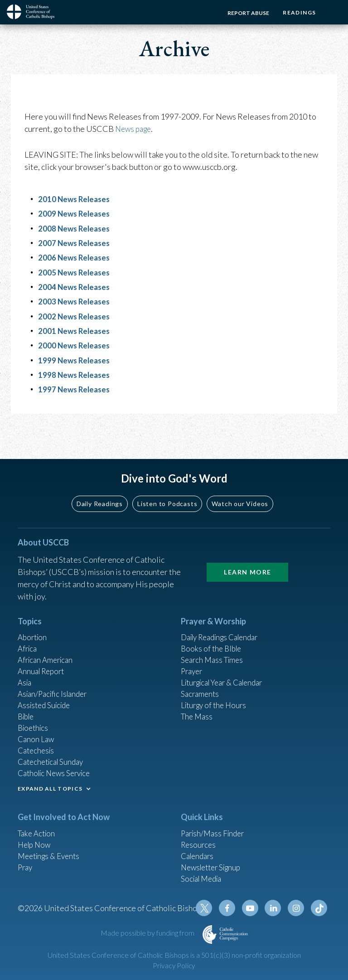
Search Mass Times (214, 643)
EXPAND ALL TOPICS (50, 781)
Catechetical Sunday (53, 753)
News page (135, 129)
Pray (26, 863)
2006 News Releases (76, 257)
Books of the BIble (213, 631)
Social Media (203, 875)
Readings (297, 12)
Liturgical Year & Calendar (227, 668)
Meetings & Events (51, 851)
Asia (25, 668)
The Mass (198, 705)
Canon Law (37, 729)
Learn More (247, 553)
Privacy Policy (174, 966)
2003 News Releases (76, 301)
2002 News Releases (76, 316)
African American (48, 643)
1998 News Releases (76, 374)
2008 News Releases (76, 228)
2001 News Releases (76, 330)
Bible (27, 705)
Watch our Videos (240, 485)
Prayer (193, 656)
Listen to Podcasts (167, 485)
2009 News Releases (76, 213)
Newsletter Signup (214, 863)
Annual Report (43, 656)
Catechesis (37, 741)
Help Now (36, 839)
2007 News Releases (76, 243)
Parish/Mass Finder (215, 826)
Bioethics (34, 717)
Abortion (34, 619)
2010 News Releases (76, 199)
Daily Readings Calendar (225, 619)
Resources (199, 839)
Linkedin (276, 908)
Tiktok (319, 908)
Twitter (211, 908)
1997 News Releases (76, 388)
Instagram (298, 908)
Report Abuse (244, 13)
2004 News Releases (76, 286)
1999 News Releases (76, 359)
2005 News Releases (76, 272)
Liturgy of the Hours (216, 692)
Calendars (199, 851)
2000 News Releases (76, 345)
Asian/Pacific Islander (55, 680)
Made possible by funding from (148, 933)
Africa (28, 631)
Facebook (232, 908)
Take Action (38, 826)
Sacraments (201, 680)
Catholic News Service (57, 766)
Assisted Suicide (46, 692)
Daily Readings (100, 485)
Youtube (254, 908)
